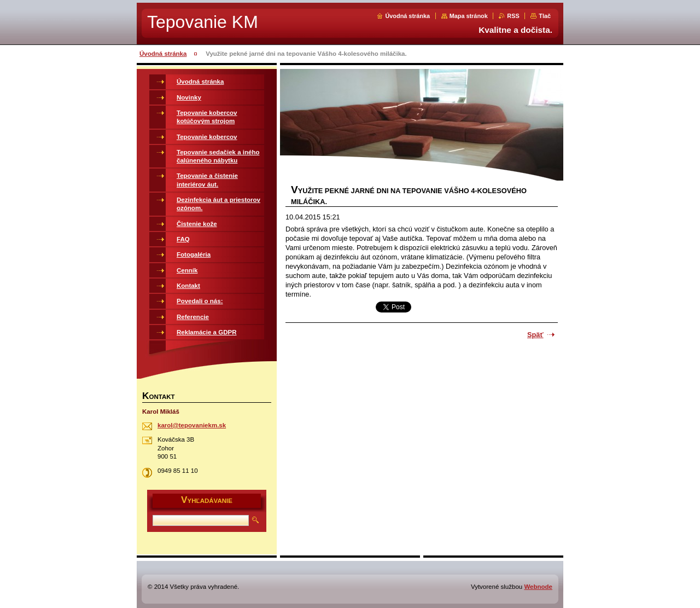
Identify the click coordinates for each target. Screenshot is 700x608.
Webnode (538, 587)
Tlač (545, 16)
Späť (535, 335)
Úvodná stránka (407, 16)
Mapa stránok (469, 16)
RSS (513, 16)
